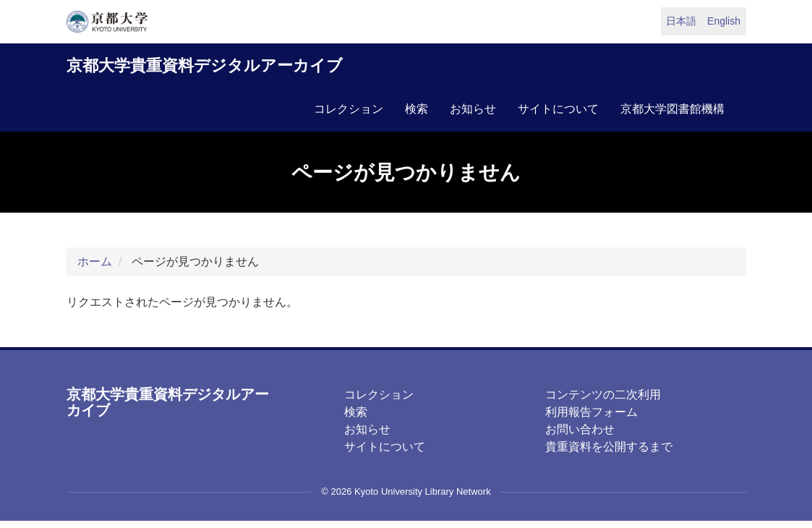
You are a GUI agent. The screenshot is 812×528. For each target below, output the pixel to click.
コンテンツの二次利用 (603, 395)
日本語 (681, 21)
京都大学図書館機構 (672, 109)
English (724, 21)
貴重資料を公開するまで (609, 447)
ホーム (95, 261)
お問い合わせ (580, 429)
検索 (416, 109)
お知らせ (473, 109)
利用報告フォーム (591, 412)
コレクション (349, 109)
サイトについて (558, 109)
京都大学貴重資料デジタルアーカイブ (205, 65)
